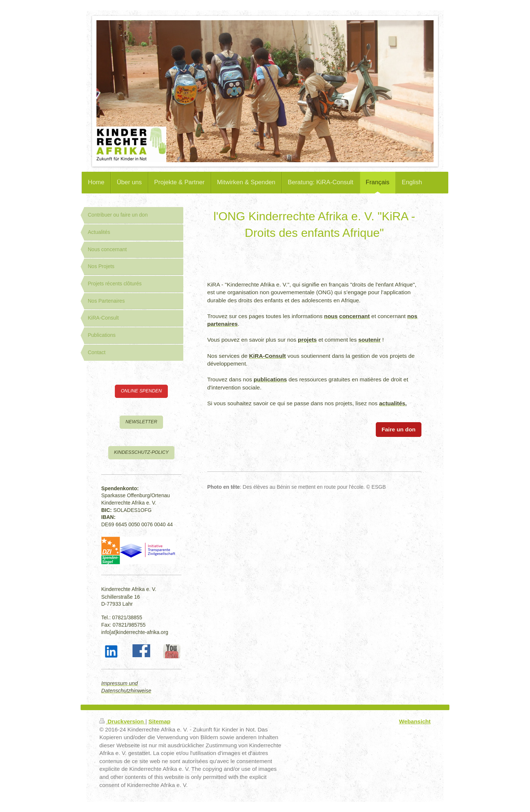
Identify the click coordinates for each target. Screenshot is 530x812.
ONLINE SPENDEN (141, 391)
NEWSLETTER (141, 422)
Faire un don (399, 429)
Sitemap (159, 721)
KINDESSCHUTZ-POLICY (141, 452)
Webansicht (415, 721)
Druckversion (122, 721)
